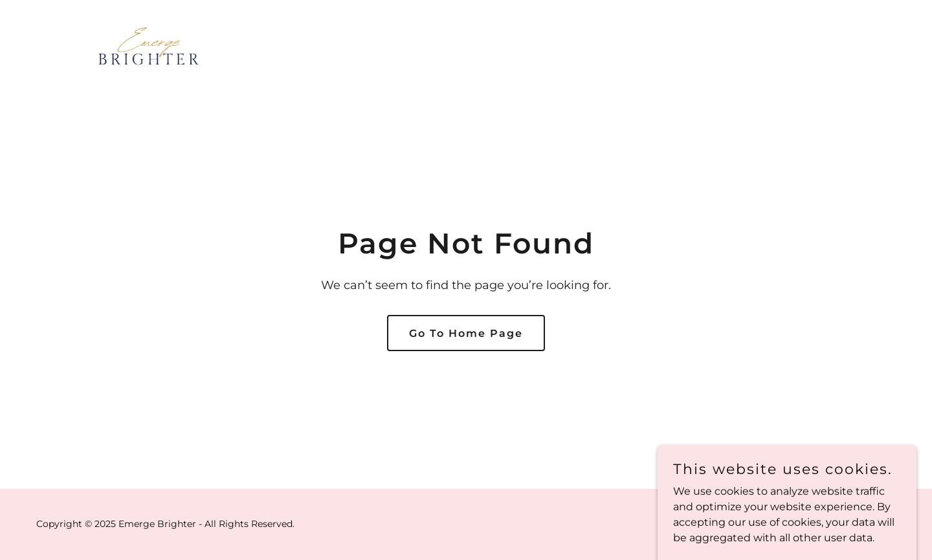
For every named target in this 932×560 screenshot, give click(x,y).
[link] (149, 43)
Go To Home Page (466, 333)
